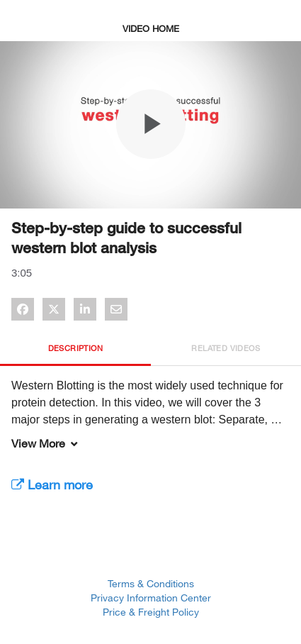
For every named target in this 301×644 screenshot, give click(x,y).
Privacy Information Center (151, 598)
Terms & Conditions (151, 583)
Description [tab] (75, 348)
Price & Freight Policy (151, 612)
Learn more (52, 484)
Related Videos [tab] (226, 348)
